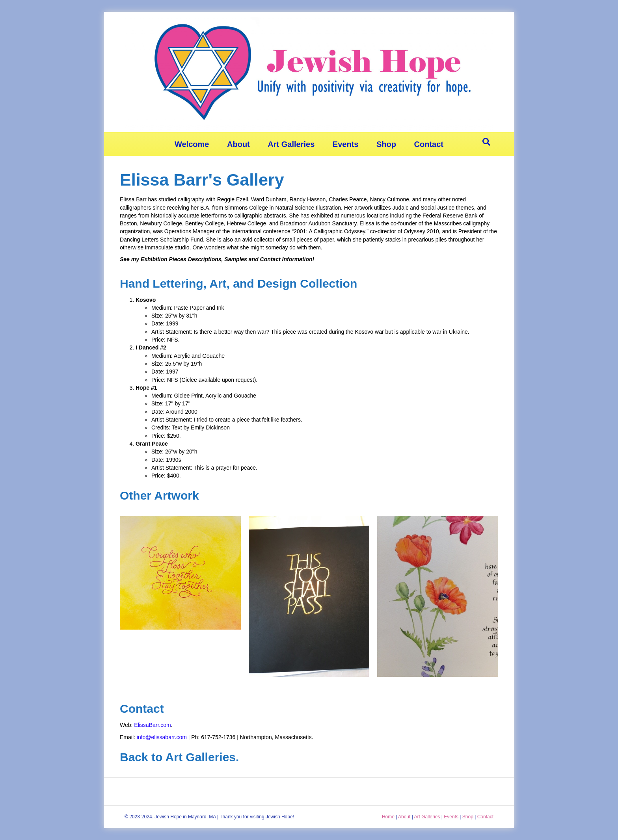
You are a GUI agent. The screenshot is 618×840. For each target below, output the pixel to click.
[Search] (486, 142)
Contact (429, 144)
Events (346, 144)
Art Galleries (291, 144)
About (238, 144)
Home (388, 817)
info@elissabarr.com (162, 737)
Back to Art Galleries (178, 757)
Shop (386, 144)
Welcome (192, 144)
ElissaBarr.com (152, 725)
